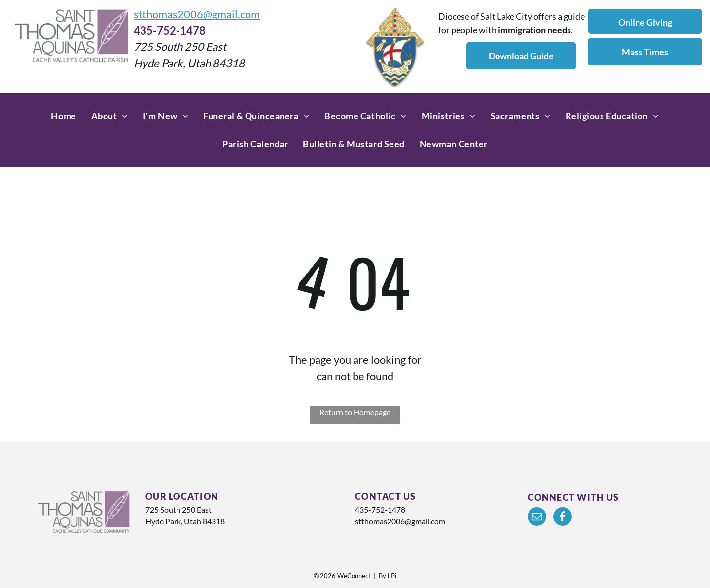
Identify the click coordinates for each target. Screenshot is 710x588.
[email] (537, 518)
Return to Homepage (355, 412)
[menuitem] (63, 116)
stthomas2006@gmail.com (197, 14)
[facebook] (563, 518)
